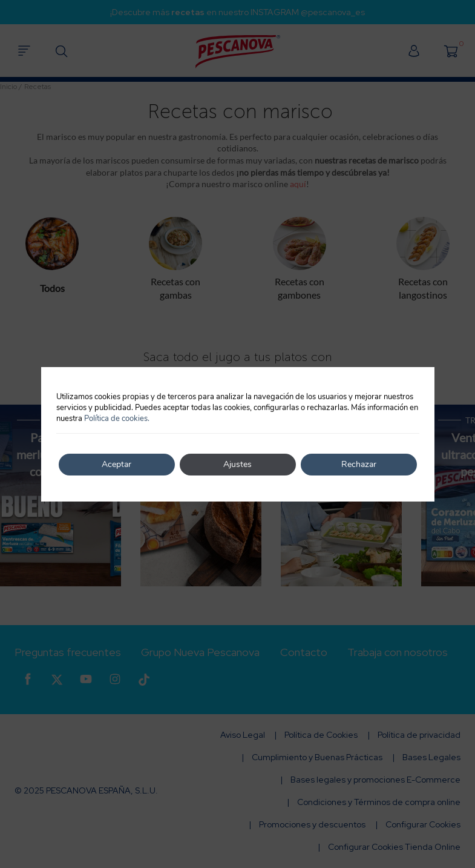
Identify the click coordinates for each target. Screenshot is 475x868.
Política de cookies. (117, 419)
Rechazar (359, 464)
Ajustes (237, 464)
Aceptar (116, 464)
